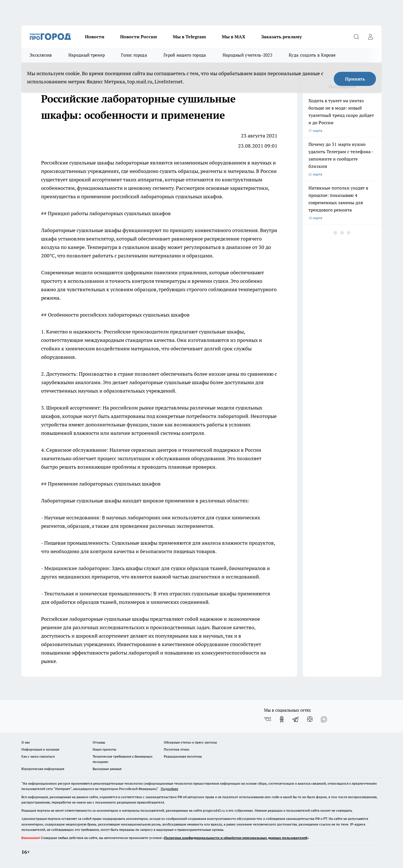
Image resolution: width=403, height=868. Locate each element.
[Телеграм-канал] (296, 719)
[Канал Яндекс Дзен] (310, 719)
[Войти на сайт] (370, 37)
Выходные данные (107, 769)
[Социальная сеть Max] (324, 719)
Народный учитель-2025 (248, 55)
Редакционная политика (183, 756)
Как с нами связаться (38, 756)
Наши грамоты (104, 749)
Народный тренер (87, 55)
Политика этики (176, 749)
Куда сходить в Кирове (312, 55)
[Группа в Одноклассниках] (282, 719)
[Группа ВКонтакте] (268, 719)
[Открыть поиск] (356, 37)
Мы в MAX (234, 37)
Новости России (139, 37)
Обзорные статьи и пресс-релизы (190, 742)
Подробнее (169, 789)
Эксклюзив (41, 55)
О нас (26, 742)
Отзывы (99, 742)
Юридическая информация (43, 769)
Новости (95, 37)
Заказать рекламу (281, 37)
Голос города (134, 55)
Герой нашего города (185, 55)
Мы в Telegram (189, 37)
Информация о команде (40, 749)
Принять (355, 79)
